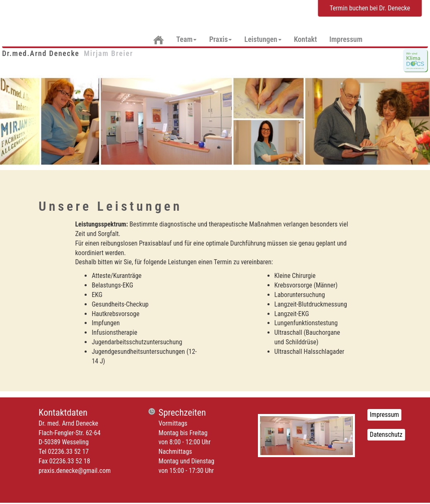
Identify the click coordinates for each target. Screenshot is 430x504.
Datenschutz (386, 435)
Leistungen (263, 39)
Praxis (220, 39)
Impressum (346, 39)
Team (186, 39)
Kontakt (305, 39)
